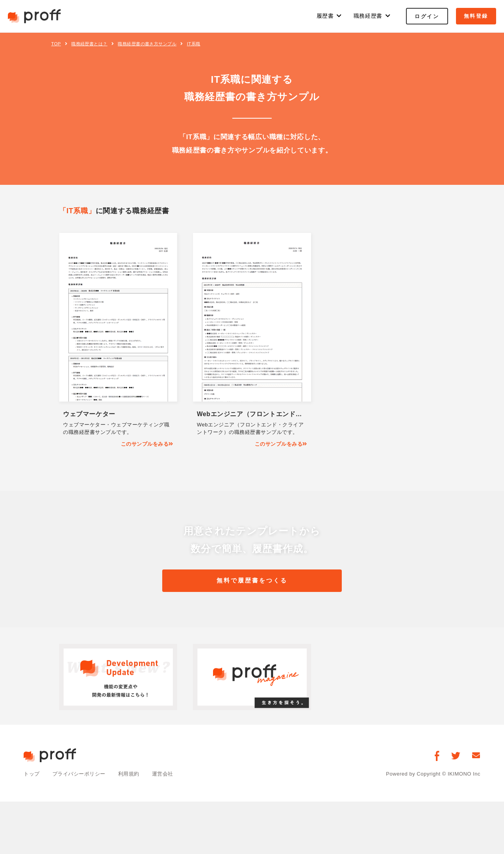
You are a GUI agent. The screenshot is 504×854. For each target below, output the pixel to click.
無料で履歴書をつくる (252, 581)
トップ (32, 775)
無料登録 (476, 16)
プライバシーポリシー (79, 775)
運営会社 (163, 775)
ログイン (427, 16)
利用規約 (129, 775)
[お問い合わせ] (476, 756)
